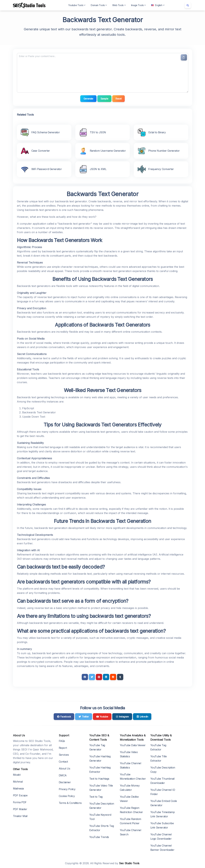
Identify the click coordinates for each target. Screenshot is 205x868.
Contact (63, 762)
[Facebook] (85, 677)
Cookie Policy (67, 796)
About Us (65, 768)
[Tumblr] (120, 677)
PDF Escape (20, 795)
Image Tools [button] (139, 5)
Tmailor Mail (20, 816)
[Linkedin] (106, 677)
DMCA (63, 775)
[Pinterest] (99, 677)
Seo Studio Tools (129, 863)
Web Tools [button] (119, 5)
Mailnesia (18, 788)
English (158, 5)
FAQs (62, 741)
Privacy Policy (67, 789)
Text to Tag (96, 797)
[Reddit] (113, 677)
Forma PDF (20, 802)
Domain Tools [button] (99, 5)
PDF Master (20, 809)
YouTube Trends (99, 837)
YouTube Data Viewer (133, 745)
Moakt (17, 775)
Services (64, 755)
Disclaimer (65, 782)
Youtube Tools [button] (77, 5)
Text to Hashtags (99, 779)
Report (63, 748)
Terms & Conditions (70, 803)
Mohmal (18, 782)
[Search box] (188, 5)
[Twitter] (92, 677)
